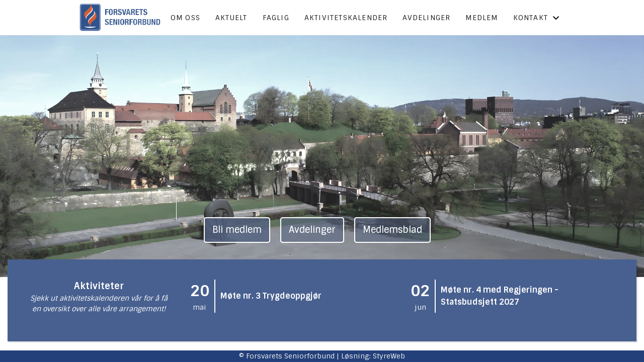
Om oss (185, 18)
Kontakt (537, 18)
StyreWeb (389, 356)
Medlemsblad (392, 230)
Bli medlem (237, 230)
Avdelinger (426, 18)
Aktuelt (231, 18)
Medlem (481, 18)
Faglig (276, 18)
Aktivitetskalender (346, 18)
